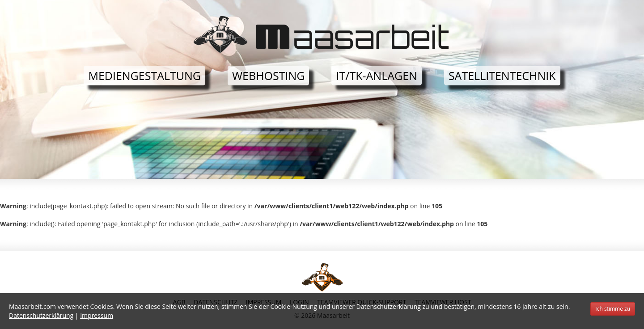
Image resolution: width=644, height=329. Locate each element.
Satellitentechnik (502, 76)
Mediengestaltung (144, 76)
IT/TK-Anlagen (376, 76)
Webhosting (268, 76)
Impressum (97, 315)
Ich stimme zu (613, 309)
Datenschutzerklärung (41, 315)
